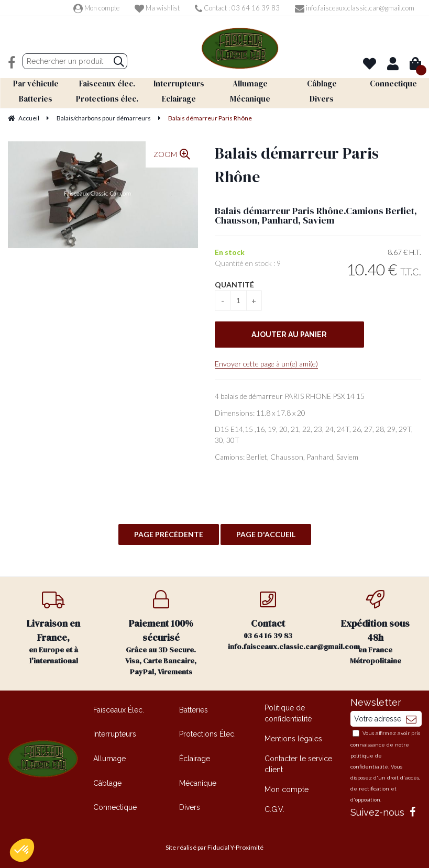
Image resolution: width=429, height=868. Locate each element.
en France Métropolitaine (375, 628)
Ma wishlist (157, 8)
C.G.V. (274, 809)
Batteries (194, 709)
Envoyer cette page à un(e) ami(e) (266, 364)
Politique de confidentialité (288, 713)
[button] (22, 850)
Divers (190, 807)
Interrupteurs (115, 734)
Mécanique (198, 783)
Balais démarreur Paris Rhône (297, 164)
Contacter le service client (298, 764)
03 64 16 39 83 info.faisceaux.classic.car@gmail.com (275, 621)
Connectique (115, 807)
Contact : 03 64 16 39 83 (237, 8)
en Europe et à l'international (54, 628)
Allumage (109, 758)
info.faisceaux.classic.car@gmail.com (355, 8)
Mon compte (96, 8)
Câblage (107, 783)
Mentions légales (293, 738)
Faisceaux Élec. (119, 709)
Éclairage (195, 758)
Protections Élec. (207, 734)
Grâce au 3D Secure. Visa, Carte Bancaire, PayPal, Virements (161, 633)
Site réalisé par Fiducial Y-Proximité (214, 847)
